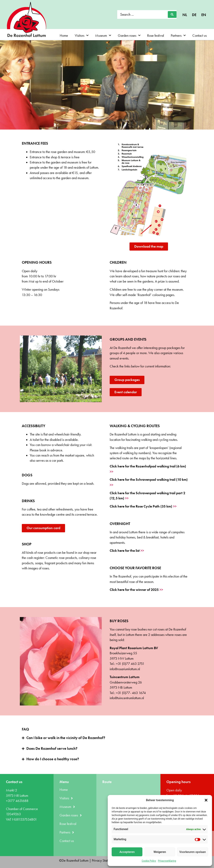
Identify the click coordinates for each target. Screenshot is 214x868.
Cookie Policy (149, 861)
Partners (178, 36)
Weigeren (160, 852)
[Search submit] (172, 14)
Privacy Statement (104, 860)
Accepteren (127, 852)
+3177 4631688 (17, 801)
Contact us (200, 35)
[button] (206, 800)
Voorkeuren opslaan (193, 852)
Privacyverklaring (167, 861)
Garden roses (129, 36)
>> (111, 472)
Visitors (82, 36)
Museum (103, 36)
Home (64, 35)
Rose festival (156, 35)
